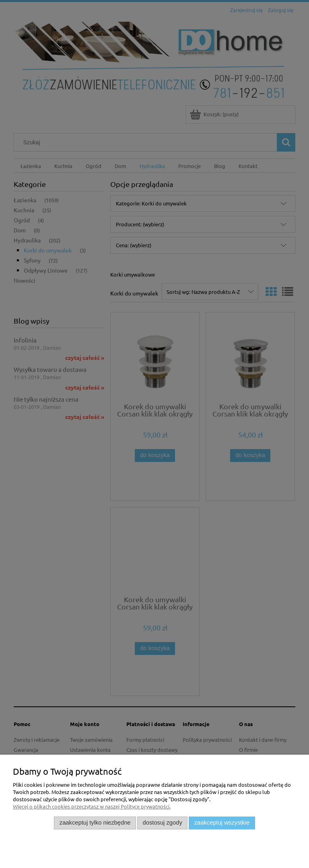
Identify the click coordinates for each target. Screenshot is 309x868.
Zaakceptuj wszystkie (222, 823)
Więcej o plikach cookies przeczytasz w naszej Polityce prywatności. (92, 806)
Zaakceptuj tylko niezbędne (95, 823)
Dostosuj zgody (163, 823)
